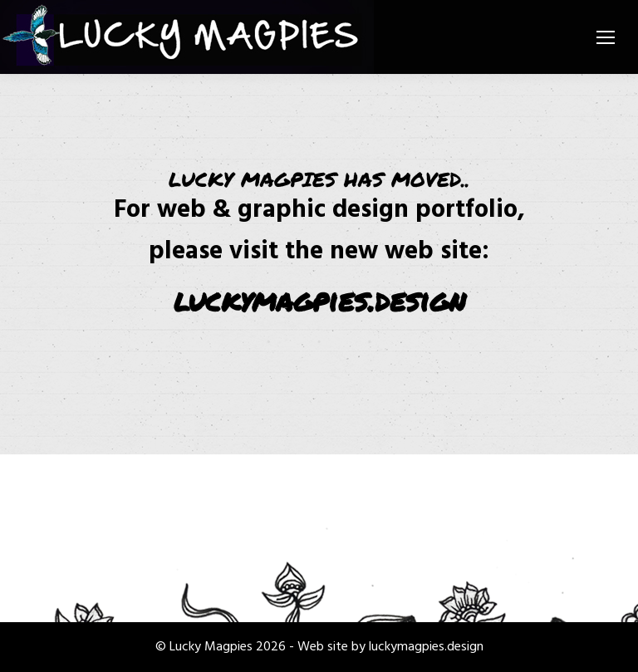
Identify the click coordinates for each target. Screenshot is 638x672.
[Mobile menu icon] (606, 37)
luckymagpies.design (319, 299)
